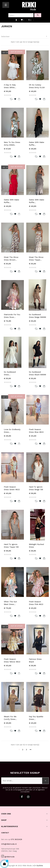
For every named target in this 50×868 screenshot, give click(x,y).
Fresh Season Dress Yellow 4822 (12, 660)
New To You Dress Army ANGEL (12, 144)
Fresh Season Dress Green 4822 (12, 488)
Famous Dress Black (35, 660)
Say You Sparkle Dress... (36, 718)
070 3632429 (16, 839)
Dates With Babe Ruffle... (37, 144)
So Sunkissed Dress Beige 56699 (37, 316)
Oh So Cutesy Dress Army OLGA (37, 86)
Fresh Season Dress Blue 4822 (36, 431)
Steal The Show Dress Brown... (11, 258)
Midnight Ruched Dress (36, 546)
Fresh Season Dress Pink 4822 (36, 603)
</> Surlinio (38, 866)
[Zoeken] (21, 15)
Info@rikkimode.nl (9, 844)
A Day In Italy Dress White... (10, 86)
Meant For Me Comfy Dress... (10, 718)
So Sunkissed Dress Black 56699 (37, 373)
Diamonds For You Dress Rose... (12, 316)
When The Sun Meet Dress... (10, 603)
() (23, 20)
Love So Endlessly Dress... (12, 431)
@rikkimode (10, 857)
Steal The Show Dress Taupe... (36, 258)
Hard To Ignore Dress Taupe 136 (11, 546)
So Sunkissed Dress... (10, 373)
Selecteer (25, 36)
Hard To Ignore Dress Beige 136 (36, 488)
